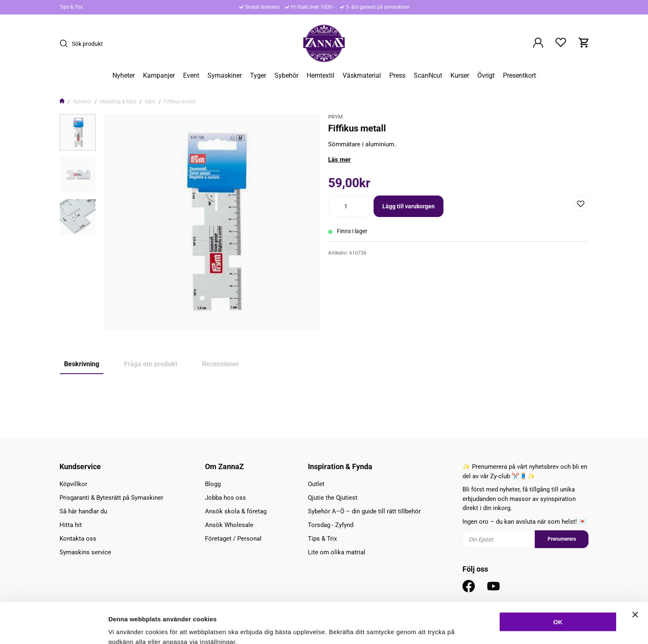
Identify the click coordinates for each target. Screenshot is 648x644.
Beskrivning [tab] (82, 364)
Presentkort (519, 76)
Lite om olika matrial (337, 552)
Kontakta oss (78, 539)
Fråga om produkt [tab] (151, 364)
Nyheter (124, 76)
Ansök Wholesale (229, 525)
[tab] (78, 132)
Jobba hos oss (225, 498)
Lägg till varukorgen (409, 206)
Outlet (316, 484)
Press (397, 76)
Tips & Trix (71, 7)
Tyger (258, 76)
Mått (150, 102)
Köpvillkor (73, 484)
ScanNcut (428, 76)
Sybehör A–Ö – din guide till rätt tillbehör (364, 511)
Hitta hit (71, 525)
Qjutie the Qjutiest (333, 498)
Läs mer (339, 160)
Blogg (213, 484)
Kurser (460, 76)
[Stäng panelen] (635, 574)
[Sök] (66, 43)
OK (558, 581)
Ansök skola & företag (236, 511)
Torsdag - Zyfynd (331, 525)
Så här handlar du (83, 511)
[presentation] (78, 132)
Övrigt (486, 76)
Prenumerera (562, 539)
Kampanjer (159, 76)
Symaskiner (225, 76)
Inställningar (449, 628)
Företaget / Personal (233, 539)
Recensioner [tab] (221, 364)
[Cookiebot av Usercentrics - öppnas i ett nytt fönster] (54, 628)
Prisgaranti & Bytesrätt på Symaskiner (111, 498)
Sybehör (286, 76)
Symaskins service (85, 552)
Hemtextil (320, 76)
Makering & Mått (118, 102)
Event (191, 76)
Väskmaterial (362, 76)
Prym (335, 117)
